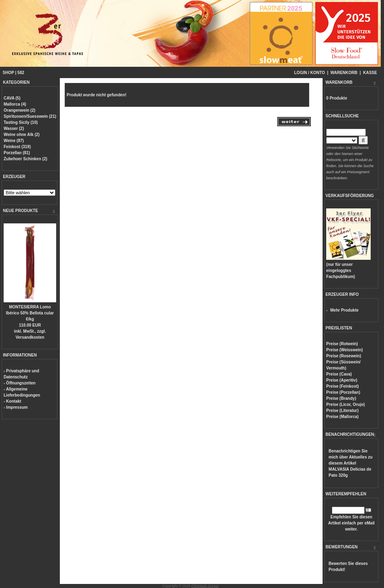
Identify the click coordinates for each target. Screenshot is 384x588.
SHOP (8, 73)
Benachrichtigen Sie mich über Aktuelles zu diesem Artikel (351, 463)
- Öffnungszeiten (20, 383)
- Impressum (16, 407)
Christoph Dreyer (205, 586)
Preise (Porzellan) (343, 392)
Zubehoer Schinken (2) (25, 159)
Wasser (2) (14, 128)
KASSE (370, 73)
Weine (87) (14, 141)
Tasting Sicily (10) (21, 122)
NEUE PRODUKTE (20, 211)
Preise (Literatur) (342, 411)
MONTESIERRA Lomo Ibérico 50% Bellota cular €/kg (30, 313)
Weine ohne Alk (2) (22, 135)
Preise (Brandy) (341, 398)
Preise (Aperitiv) (342, 380)
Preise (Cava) (339, 374)
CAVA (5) (12, 98)
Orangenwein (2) (19, 110)
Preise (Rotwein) (342, 344)
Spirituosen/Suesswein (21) (30, 116)
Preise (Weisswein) (344, 350)
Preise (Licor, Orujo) (346, 404)
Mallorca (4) (15, 104)
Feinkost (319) (17, 147)
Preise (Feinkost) (343, 386)
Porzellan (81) (17, 153)
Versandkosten (30, 337)
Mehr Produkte (344, 310)
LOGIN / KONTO (310, 73)
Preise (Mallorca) (342, 417)
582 (21, 73)
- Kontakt (12, 401)
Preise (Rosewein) (344, 356)
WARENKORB (344, 73)
